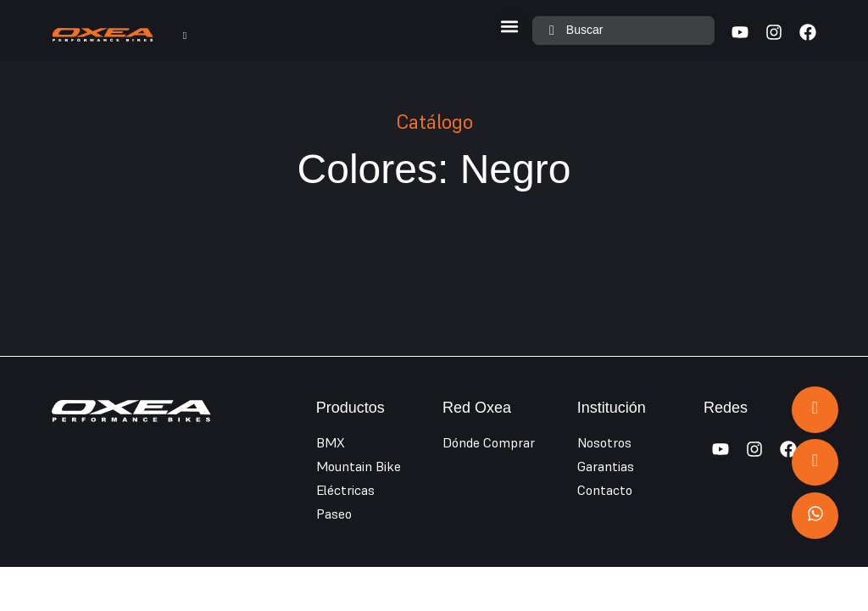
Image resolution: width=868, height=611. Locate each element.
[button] (510, 27)
